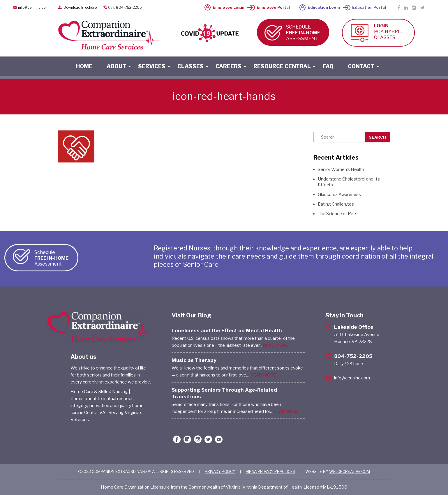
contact (361, 66)
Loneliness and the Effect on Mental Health (227, 330)
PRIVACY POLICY (220, 471)
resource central (282, 66)
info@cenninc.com (33, 7)
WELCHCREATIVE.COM (350, 471)
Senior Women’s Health (341, 169)
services (152, 66)
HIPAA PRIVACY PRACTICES (270, 471)
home (84, 66)
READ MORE (276, 345)
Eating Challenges (336, 204)
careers (229, 66)
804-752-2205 (129, 7)
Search (378, 137)
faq (328, 66)
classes (191, 66)
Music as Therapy (194, 360)
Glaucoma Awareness (339, 195)
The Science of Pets (338, 214)
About (116, 66)
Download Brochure (77, 7)
